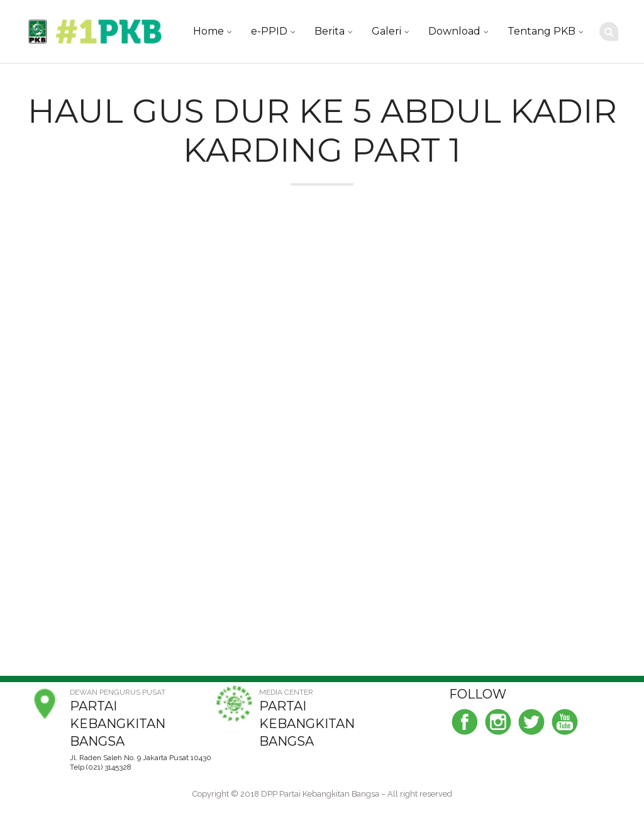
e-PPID (269, 31)
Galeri (386, 31)
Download (454, 31)
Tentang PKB (541, 31)
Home (208, 31)
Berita (330, 31)
